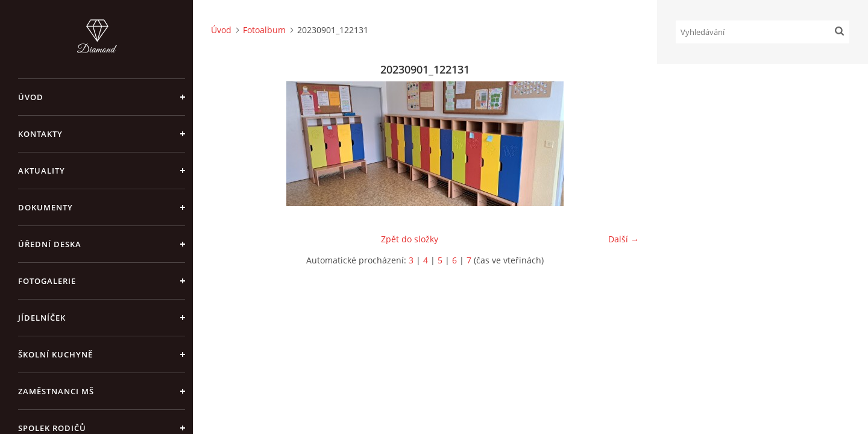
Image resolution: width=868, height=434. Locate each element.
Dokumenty (46, 207)
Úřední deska (50, 244)
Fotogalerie (47, 281)
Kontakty (40, 134)
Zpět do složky (410, 239)
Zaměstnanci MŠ (56, 391)
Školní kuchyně (55, 354)
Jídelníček (42, 318)
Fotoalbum (264, 30)
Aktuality (42, 171)
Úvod (31, 97)
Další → (624, 239)
